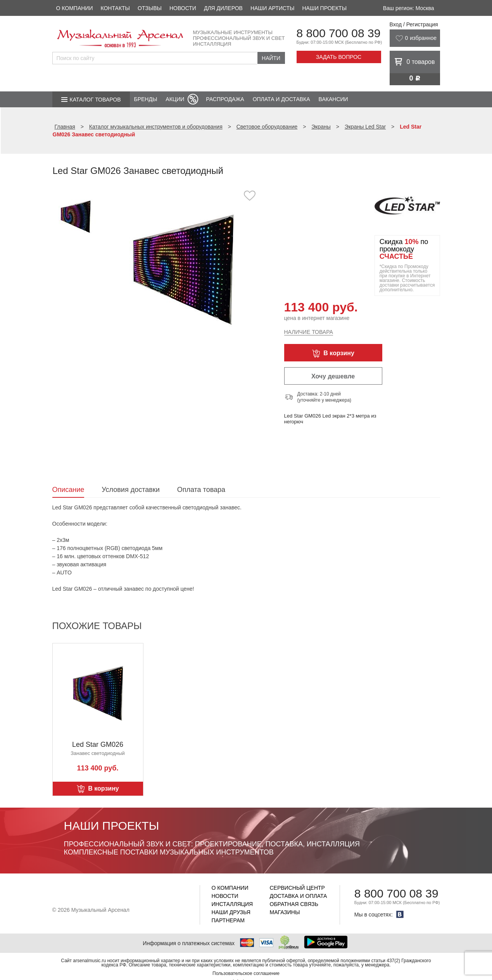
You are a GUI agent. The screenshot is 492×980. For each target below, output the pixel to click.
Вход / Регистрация (414, 24)
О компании (75, 8)
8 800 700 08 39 (339, 33)
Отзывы (150, 8)
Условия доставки (130, 490)
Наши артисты (272, 8)
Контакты (115, 8)
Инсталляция (232, 904)
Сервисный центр (297, 888)
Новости (183, 8)
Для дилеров (223, 8)
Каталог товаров (95, 100)
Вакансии (333, 99)
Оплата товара (201, 490)
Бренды (146, 99)
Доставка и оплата (299, 896)
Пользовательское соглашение (246, 973)
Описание (68, 490)
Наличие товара (309, 332)
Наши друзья (231, 912)
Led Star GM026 (98, 744)
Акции (175, 99)
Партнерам (228, 920)
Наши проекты (324, 8)
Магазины (285, 912)
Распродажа (225, 99)
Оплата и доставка (281, 99)
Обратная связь (294, 904)
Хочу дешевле (333, 376)
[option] (183, 269)
